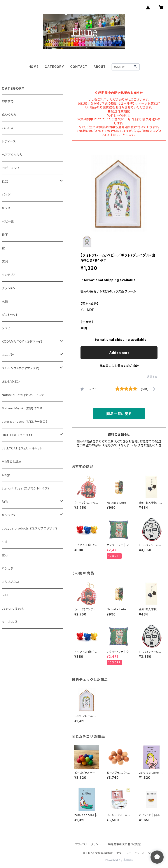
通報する (152, 377)
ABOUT (100, 67)
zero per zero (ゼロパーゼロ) (25, 422)
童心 (5, 555)
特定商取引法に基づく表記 (124, 844)
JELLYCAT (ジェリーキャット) (23, 448)
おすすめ (8, 101)
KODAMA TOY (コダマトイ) (22, 341)
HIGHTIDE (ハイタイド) (18, 435)
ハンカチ (8, 568)
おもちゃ (7, 128)
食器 (5, 181)
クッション (9, 288)
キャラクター (10, 515)
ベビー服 (8, 221)
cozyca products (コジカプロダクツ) (30, 528)
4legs (6, 475)
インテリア (9, 275)
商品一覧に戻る (119, 414)
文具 (5, 261)
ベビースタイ (11, 168)
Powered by (119, 860)
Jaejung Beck (13, 608)
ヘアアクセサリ (12, 155)
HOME (34, 67)
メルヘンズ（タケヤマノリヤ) (21, 368)
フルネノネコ (10, 582)
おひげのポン (11, 381)
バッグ (6, 195)
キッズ (6, 208)
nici (4, 542)
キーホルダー (11, 622)
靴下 (5, 235)
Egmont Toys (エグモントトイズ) (25, 488)
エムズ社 (8, 355)
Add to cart (119, 353)
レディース (9, 141)
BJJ (5, 595)
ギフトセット (10, 315)
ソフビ (6, 328)
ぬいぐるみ (9, 115)
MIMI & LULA (11, 462)
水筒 (5, 301)
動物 (5, 502)
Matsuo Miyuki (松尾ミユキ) (23, 408)
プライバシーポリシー (88, 844)
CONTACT (79, 67)
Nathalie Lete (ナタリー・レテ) (24, 395)
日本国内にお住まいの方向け (119, 366)
